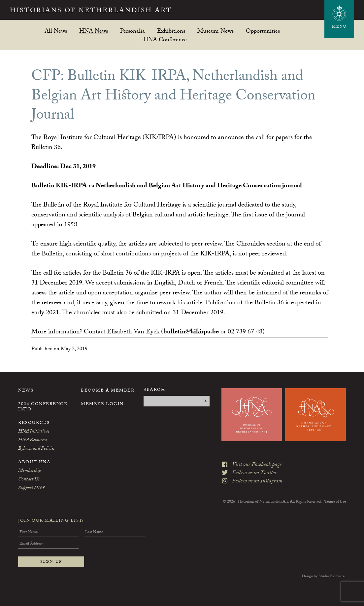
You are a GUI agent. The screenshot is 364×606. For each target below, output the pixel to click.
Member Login (102, 404)
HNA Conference (165, 39)
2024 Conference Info (43, 407)
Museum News (215, 31)
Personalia (132, 31)
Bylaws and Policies (36, 449)
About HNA (34, 463)
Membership (30, 471)
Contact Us (29, 480)
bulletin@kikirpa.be (191, 332)
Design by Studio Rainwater (324, 577)
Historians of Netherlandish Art (91, 11)
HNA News (94, 31)
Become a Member (108, 391)
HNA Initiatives (34, 432)
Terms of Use (335, 502)
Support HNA (31, 488)
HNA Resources (32, 440)
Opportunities (263, 31)
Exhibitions (171, 31)
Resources (34, 423)
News (26, 391)
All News (56, 31)
